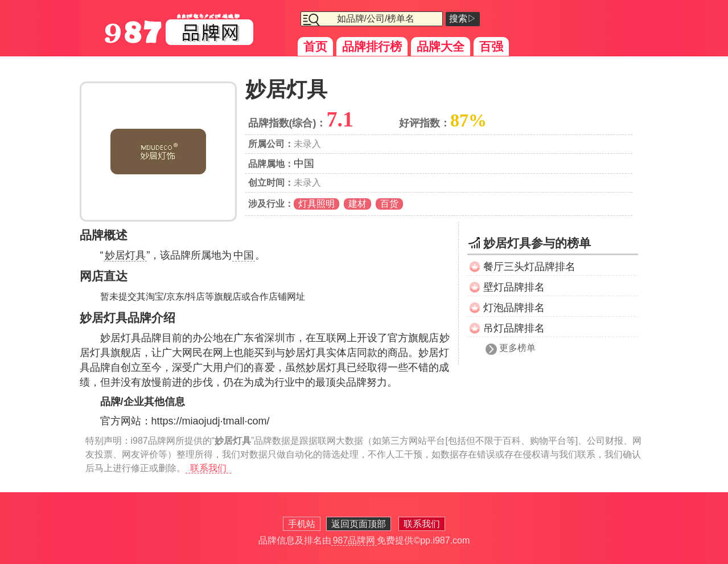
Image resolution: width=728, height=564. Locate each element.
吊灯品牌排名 (514, 328)
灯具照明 (316, 204)
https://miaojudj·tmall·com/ (211, 421)
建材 (357, 204)
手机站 (302, 524)
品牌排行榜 (372, 46)
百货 (389, 204)
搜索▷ (463, 19)
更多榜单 (517, 348)
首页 (315, 46)
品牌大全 (441, 46)
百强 (491, 46)
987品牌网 (354, 540)
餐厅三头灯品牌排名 (529, 267)
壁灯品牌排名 (514, 287)
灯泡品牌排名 (514, 308)
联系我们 (208, 468)
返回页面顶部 (359, 524)
